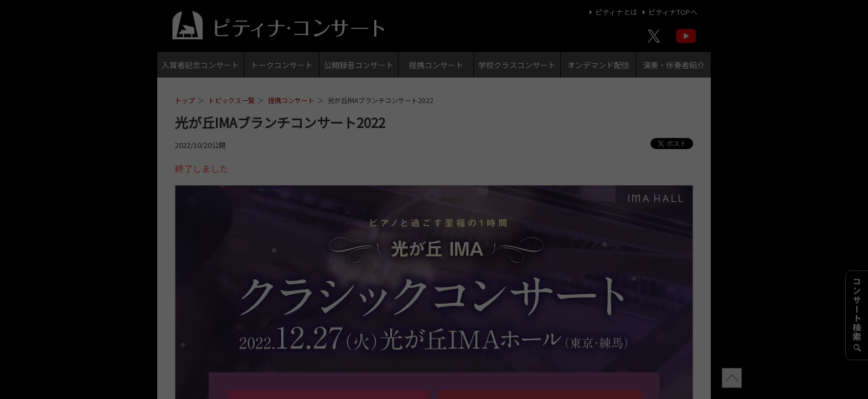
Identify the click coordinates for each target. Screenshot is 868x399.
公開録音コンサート (359, 65)
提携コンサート (436, 65)
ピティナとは (612, 12)
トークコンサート (282, 65)
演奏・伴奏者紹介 (674, 65)
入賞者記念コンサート (200, 65)
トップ (185, 100)
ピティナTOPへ (668, 12)
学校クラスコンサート (517, 65)
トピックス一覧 (231, 100)
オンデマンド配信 (598, 65)
